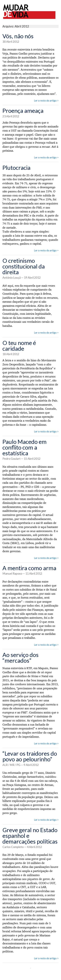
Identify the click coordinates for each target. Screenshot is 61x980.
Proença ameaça (23, 110)
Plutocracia (16, 168)
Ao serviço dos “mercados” (20, 658)
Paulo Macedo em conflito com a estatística (24, 447)
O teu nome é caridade (19, 346)
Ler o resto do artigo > (46, 100)
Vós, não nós (18, 36)
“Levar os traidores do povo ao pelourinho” (30, 756)
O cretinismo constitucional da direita (24, 266)
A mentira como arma (29, 568)
